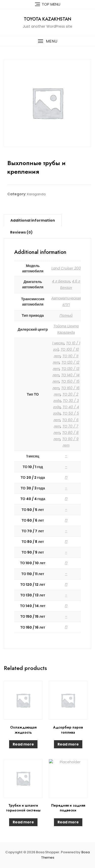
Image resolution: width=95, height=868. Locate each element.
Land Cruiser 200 (66, 268)
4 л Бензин (61, 281)
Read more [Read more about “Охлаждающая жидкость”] (23, 744)
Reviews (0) (21, 232)
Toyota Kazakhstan (48, 19)
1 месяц (58, 343)
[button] (48, 41)
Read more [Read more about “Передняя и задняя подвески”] (68, 822)
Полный (66, 315)
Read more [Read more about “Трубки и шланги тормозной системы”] (23, 822)
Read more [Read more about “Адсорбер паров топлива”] (68, 744)
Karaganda (36, 194)
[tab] (33, 220)
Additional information (33, 220)
